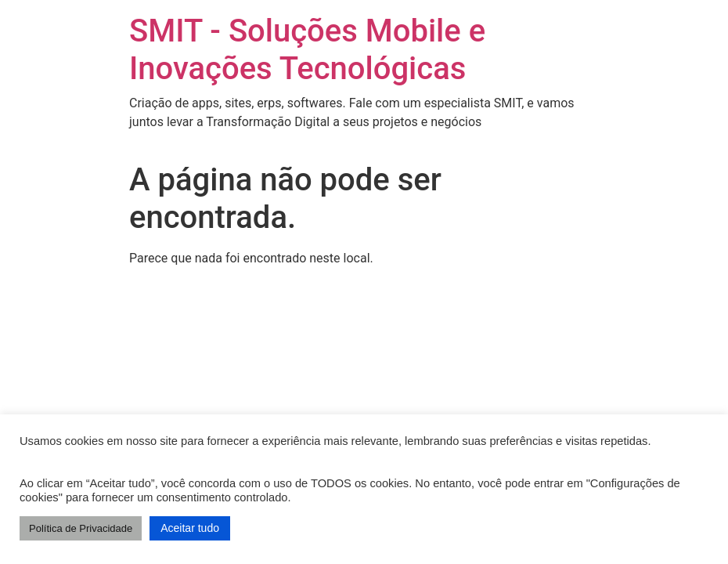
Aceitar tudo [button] (190, 528)
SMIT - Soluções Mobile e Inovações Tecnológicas (307, 50)
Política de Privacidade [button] (81, 528)
